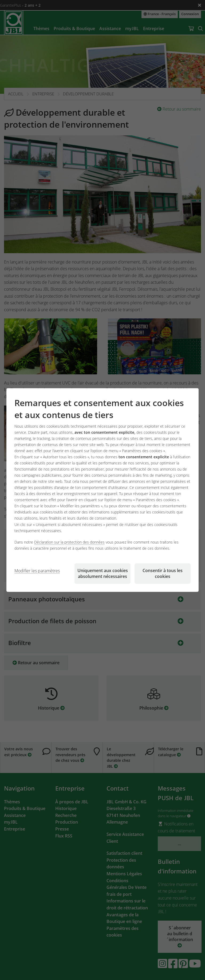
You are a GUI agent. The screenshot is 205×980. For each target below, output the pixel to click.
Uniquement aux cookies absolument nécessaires (103, 573)
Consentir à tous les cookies (163, 573)
